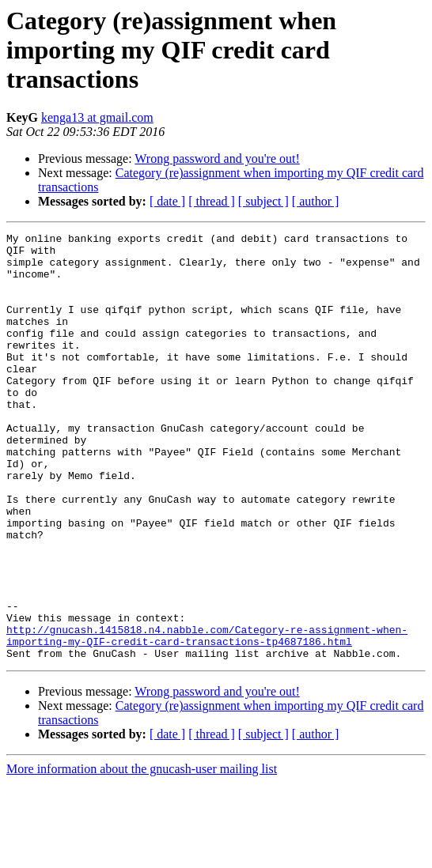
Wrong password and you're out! (217, 159)
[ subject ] (263, 201)
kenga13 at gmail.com (97, 117)
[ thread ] (212, 201)
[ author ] (316, 201)
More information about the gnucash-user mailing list (142, 854)
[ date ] (167, 201)
